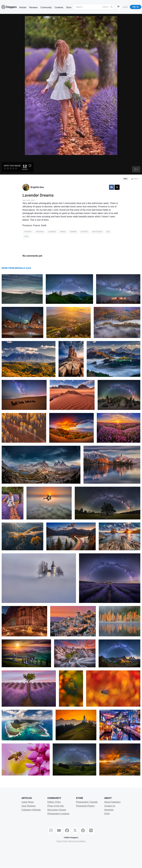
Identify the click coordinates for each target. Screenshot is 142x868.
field (26, 236)
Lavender (52, 232)
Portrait (28, 232)
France (63, 232)
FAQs (107, 814)
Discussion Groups (57, 810)
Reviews (33, 7)
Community (46, 7)
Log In (125, 7)
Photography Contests (58, 814)
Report (135, 179)
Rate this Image (12, 166)
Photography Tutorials (87, 802)
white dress (97, 232)
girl (108, 232)
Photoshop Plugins (85, 806)
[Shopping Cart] (118, 7)
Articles (23, 7)
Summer (73, 232)
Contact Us (110, 806)
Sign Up (136, 7)
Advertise (109, 810)
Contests (59, 7)
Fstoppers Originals (31, 810)
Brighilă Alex (37, 187)
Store (69, 7)
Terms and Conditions (77, 841)
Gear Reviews (28, 806)
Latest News (28, 802)
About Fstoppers (112, 802)
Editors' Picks (54, 802)
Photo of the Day (56, 806)
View (125, 179)
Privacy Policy (62, 841)
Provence (40, 232)
